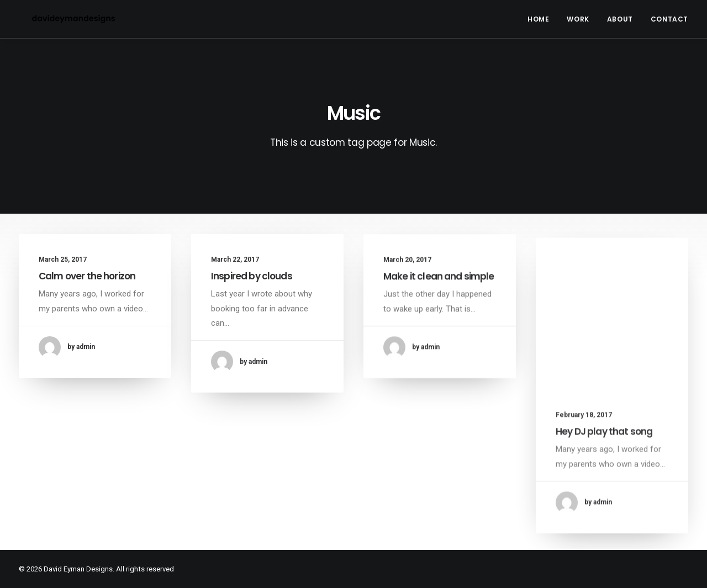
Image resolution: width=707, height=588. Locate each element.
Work (578, 19)
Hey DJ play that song (604, 454)
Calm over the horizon (87, 276)
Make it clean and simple (439, 283)
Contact (669, 19)
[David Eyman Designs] (60, 19)
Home (538, 19)
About (620, 19)
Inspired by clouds (252, 276)
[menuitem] (542, 19)
